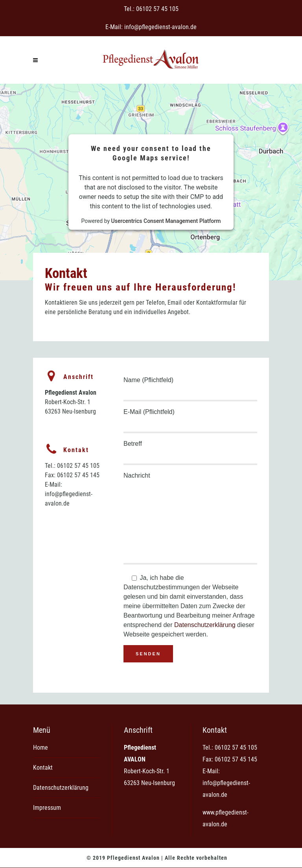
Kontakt (43, 768)
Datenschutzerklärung (205, 625)
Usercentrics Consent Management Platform (166, 221)
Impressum (47, 808)
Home (41, 748)
